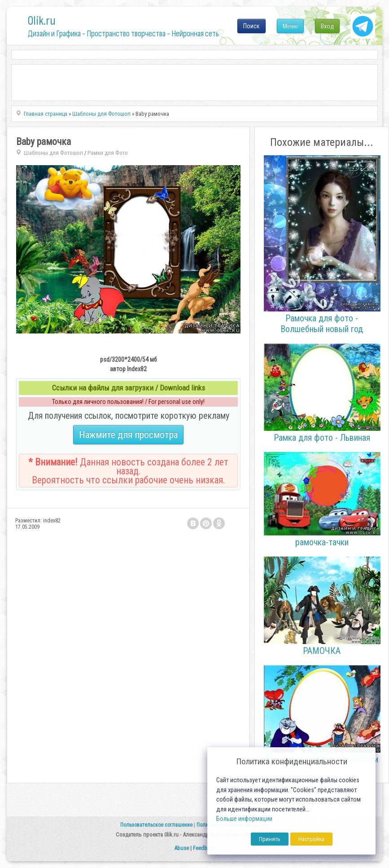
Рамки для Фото (108, 153)
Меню (290, 26)
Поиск (251, 26)
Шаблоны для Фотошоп (53, 153)
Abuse (181, 848)
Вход (327, 26)
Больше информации (244, 819)
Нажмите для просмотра (128, 435)
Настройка (311, 839)
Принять (270, 839)
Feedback (204, 848)
